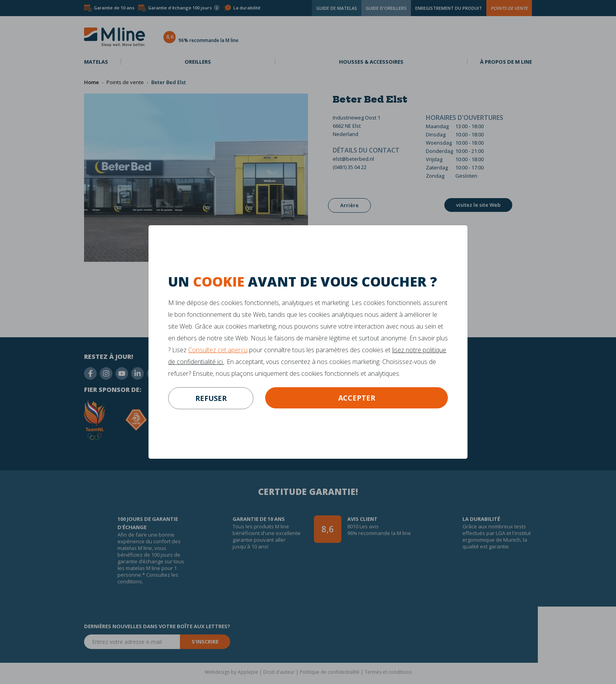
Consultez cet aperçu (218, 350)
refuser (211, 398)
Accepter (357, 398)
